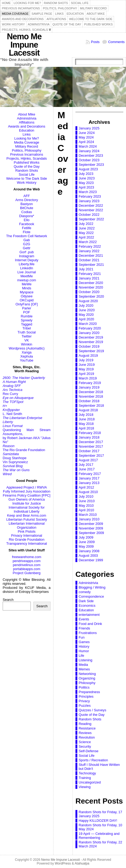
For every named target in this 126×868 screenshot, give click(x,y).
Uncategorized (90, 782)
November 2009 (91, 528)
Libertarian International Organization (26, 525)
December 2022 (91, 206)
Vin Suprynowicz (15, 462)
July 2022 (86, 224)
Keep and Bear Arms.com (27, 515)
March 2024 (88, 146)
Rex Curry (10, 394)
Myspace (27, 292)
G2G (27, 244)
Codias (27, 212)
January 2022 (89, 251)
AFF (26, 196)
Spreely (27, 320)
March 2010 (88, 515)
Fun (82, 637)
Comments (116, 42)
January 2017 (89, 478)
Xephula (27, 356)
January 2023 (89, 201)
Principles (86, 696)
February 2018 (90, 433)
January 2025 (89, 128)
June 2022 (87, 228)
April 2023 (86, 187)
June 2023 (87, 178)
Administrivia (27, 118)
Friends (84, 628)
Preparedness (89, 692)
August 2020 (88, 301)
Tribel (27, 328)
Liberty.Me (27, 264)
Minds (26, 288)
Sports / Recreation (93, 760)
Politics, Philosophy (26, 150)
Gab (26, 240)
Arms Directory (27, 200)
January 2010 (89, 519)
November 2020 (91, 287)
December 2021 (91, 256)
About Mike (26, 114)
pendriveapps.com (27, 561)
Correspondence (91, 596)
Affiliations (26, 122)
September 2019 (91, 351)
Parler (26, 308)
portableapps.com (27, 569)
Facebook (26, 224)
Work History (27, 183)
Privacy (84, 701)
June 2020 (87, 310)
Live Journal (27, 272)
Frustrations (88, 633)
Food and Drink (90, 624)
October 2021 (89, 260)
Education (27, 130)
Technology (87, 773)
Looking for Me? (27, 138)
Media (83, 665)
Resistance (87, 728)
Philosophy (87, 683)
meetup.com (26, 280)
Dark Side (86, 601)
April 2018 (86, 428)
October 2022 (89, 215)
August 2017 (88, 460)
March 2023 (88, 192)
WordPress (63, 863)
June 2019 (87, 365)
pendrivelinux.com (27, 565)
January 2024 (89, 151)
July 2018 (86, 415)
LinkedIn (26, 268)
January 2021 (89, 278)
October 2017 (89, 451)
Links (27, 134)
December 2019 (91, 337)
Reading (85, 724)
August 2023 (88, 169)
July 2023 (86, 174)
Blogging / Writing (92, 587)
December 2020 (91, 283)
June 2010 (87, 501)
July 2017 (86, 465)
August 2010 (88, 492)
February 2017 (90, 474)
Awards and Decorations (27, 126)
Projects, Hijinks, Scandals (27, 158)
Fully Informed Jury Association (27, 491)
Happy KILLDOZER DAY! (98, 821)
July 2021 (86, 269)
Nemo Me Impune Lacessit (24, 45)
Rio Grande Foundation (27, 539)
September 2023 (91, 165)
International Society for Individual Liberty (26, 509)
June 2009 (87, 542)
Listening (85, 660)
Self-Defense (89, 751)
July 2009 (86, 537)
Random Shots (27, 170)
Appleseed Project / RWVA (27, 487)
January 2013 (89, 483)
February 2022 (90, 246)
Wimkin (27, 344)
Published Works (27, 162)
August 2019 (88, 356)
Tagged (27, 324)
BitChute (27, 208)
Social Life (27, 174)
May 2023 (86, 183)
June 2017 (87, 469)
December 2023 (91, 155)
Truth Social (27, 332)
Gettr (26, 248)
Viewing (85, 787)
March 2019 (88, 378)
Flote (26, 232)
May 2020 (86, 315)
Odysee (26, 296)
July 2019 (86, 360)
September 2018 (91, 406)
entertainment (89, 615)
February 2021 (90, 274)
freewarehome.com (27, 557)
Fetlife (27, 228)
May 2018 (86, 424)
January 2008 (89, 551)
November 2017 (91, 446)
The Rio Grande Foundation (24, 450)
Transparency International (27, 544)
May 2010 (86, 506)
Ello (27, 220)
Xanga (27, 352)
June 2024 (87, 133)
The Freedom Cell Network (27, 236)
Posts (95, 42)
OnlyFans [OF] (27, 304)
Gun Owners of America (27, 499)
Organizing (87, 678)
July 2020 (86, 306)
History (84, 646)
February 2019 (90, 383)
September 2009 (91, 533)
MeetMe (26, 276)
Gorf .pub (27, 252)
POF (26, 312)
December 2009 (91, 524)
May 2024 (86, 137)
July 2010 (86, 496)
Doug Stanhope (15, 458)
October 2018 (89, 401)
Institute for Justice (27, 503)
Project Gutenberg (27, 573)
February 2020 (90, 328)
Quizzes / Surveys (92, 710)
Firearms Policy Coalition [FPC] (27, 495)
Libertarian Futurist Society (26, 519)
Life (81, 656)
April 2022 (86, 237)
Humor (84, 651)
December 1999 (91, 560)
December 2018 (91, 392)
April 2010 (86, 510)
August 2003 (88, 556)
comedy (85, 592)
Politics (84, 687)
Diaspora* (26, 216)
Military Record (27, 146)
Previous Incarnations (27, 154)
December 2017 (91, 442)
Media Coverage (27, 142)
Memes (84, 669)
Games (84, 642)
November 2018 (91, 396)
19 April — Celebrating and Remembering (99, 836)
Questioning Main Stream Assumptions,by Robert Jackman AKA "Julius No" (27, 436)
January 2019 (89, 387)
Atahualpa (82, 863)
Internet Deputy (27, 260)
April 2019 (86, 374)
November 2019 (91, 342)
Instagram (27, 256)
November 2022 (91, 210)
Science (85, 742)
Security (85, 746)
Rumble (26, 316)
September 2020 (91, 296)
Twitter (27, 336)
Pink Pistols (26, 531)
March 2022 (88, 242)
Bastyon (26, 204)
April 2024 (86, 142)
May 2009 (86, 546)
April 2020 (86, 319)
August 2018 (88, 410)
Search (8, 600)
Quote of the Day (27, 166)
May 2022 (86, 233)
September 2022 (91, 219)
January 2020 (89, 333)
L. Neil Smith (12, 414)
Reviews (85, 733)
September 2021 (91, 265)
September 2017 (91, 456)
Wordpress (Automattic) (26, 348)
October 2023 (89, 160)
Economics (87, 606)
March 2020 (88, 324)
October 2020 (89, 292)
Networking (87, 674)
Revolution (87, 737)
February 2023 (90, 196)
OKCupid (27, 300)
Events (84, 619)
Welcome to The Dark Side (26, 178)
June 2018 (87, 419)
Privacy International (27, 535)
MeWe (27, 284)
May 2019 (86, 369)
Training (85, 778)
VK (27, 340)
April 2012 (86, 487)
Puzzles (85, 706)
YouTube (26, 360)
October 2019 (89, 346)
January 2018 (89, 437)
